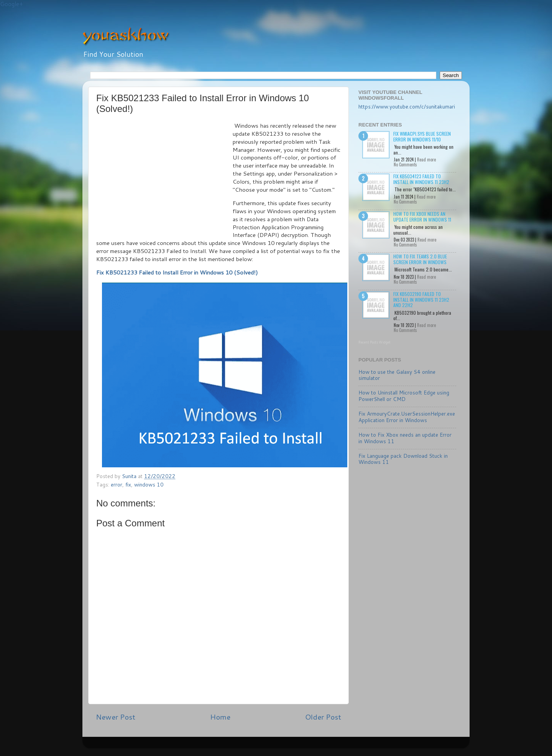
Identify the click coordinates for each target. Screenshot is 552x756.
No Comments (405, 164)
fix (128, 484)
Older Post (323, 717)
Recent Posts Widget (375, 342)
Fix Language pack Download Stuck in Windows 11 (403, 459)
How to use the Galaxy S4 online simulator (397, 375)
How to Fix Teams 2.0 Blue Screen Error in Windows (420, 259)
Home (220, 717)
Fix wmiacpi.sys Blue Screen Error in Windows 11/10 (422, 136)
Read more (426, 159)
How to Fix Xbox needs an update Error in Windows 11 (422, 216)
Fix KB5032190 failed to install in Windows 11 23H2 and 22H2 (421, 299)
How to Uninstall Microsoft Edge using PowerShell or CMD (404, 395)
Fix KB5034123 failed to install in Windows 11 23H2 (421, 179)
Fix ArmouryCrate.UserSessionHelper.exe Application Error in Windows (407, 417)
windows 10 (149, 484)
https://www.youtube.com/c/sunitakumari (407, 106)
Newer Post (116, 717)
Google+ (11, 4)
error (117, 484)
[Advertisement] (164, 179)
